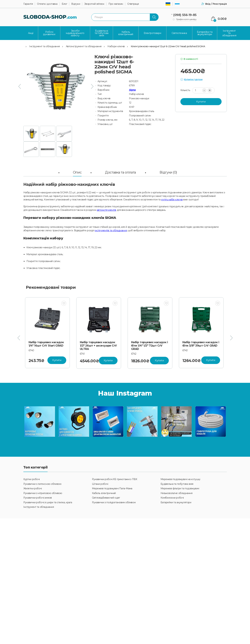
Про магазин (116, 4)
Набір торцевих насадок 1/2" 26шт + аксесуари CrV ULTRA (150, 346)
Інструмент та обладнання (45, 46)
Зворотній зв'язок (94, 4)
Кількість (185, 90)
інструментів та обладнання (111, 230)
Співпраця (133, 4)
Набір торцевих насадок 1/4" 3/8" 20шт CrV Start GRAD (46, 346)
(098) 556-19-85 (185, 15)
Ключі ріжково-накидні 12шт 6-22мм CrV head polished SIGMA (168, 46)
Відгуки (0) (168, 172)
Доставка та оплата (120, 172)
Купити (201, 102)
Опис (77, 172)
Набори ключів (116, 46)
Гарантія (28, 4)
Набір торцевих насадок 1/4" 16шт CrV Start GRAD (98, 344)
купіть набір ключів (172, 200)
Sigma (132, 90)
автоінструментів (107, 210)
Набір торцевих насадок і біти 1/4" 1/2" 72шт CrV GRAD (201, 346)
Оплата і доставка (47, 4)
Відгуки (76, 4)
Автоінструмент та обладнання (84, 46)
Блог (64, 4)
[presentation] (20, 87)
